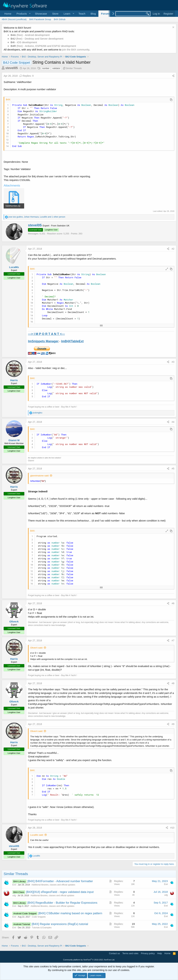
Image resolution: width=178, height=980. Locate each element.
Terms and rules (130, 953)
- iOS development (24, 42)
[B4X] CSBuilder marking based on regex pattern (70, 913)
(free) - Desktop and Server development (37, 39)
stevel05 (12, 68)
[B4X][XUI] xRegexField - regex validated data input (60, 892)
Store (55, 14)
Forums (106, 14)
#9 (173, 724)
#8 (173, 683)
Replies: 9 (27, 76)
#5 (173, 469)
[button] (23, 14)
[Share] (173, 76)
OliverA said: (37, 648)
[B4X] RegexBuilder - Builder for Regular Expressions (62, 903)
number (46, 68)
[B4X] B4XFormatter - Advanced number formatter (60, 881)
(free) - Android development (30, 35)
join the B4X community (76, 50)
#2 (173, 249)
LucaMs (14, 267)
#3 (173, 362)
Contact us (114, 953)
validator (56, 68)
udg (14, 896)
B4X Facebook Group (40, 19)
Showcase (41, 14)
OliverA (14, 621)
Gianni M (14, 440)
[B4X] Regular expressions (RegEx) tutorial (60, 924)
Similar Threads (74, 68)
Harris (14, 380)
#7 (173, 640)
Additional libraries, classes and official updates (53, 885)
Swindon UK (63, 226)
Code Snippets (39, 917)
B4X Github (60, 19)
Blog (93, 14)
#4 (173, 422)
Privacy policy (148, 953)
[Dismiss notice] (173, 28)
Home (8, 14)
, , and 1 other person (37, 217)
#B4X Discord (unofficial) (14, 19)
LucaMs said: (37, 835)
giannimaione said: (40, 476)
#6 (173, 603)
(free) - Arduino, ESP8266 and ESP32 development (43, 46)
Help (160, 953)
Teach (82, 14)
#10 (172, 828)
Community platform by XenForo (89, 960)
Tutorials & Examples (42, 928)
